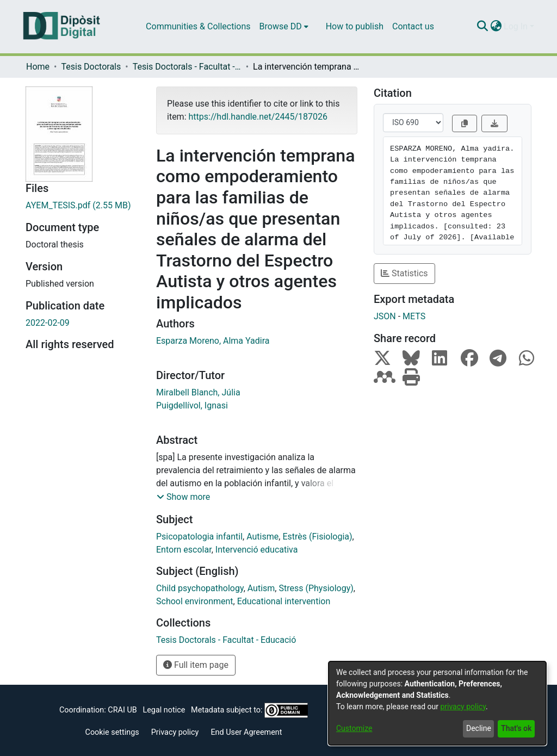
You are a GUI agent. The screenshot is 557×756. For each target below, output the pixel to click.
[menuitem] (284, 27)
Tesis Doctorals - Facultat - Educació (187, 67)
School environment (195, 601)
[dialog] (437, 703)
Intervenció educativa (257, 550)
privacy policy (463, 707)
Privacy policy (175, 732)
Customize (354, 728)
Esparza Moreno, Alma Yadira (213, 341)
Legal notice (164, 710)
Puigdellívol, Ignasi (192, 405)
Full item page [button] (196, 665)
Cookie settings (112, 732)
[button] (183, 497)
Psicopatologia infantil (199, 537)
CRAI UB (122, 710)
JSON (385, 316)
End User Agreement (246, 732)
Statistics (404, 273)
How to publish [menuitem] (355, 26)
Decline (479, 728)
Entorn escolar (184, 550)
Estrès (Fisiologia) (317, 537)
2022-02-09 (48, 323)
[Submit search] (482, 27)
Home (38, 67)
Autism (261, 588)
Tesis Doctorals (91, 67)
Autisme (262, 537)
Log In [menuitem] (516, 26)
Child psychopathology (200, 588)
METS (414, 316)
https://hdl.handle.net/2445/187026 (258, 117)
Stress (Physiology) (316, 588)
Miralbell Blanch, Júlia (198, 392)
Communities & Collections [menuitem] (198, 26)
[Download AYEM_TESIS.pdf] (83, 206)
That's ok (516, 728)
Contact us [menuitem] (413, 26)
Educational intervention (284, 601)
